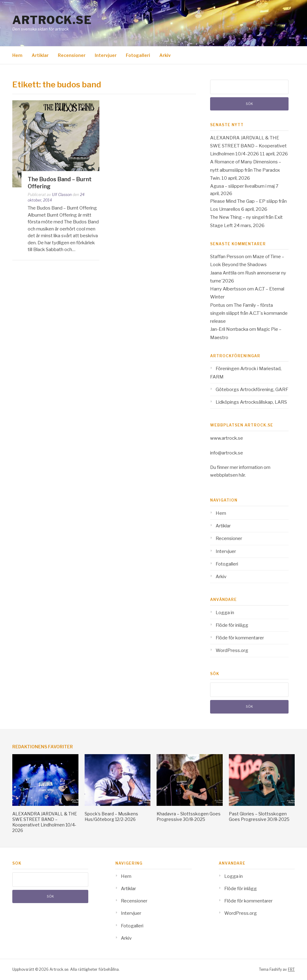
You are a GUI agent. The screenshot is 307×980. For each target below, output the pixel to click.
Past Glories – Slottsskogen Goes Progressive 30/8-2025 (259, 816)
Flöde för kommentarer (240, 638)
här (242, 475)
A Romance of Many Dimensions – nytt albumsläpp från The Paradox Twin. (246, 170)
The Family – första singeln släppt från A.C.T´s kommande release (249, 313)
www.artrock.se (227, 438)
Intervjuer (106, 55)
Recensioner (72, 55)
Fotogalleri (138, 55)
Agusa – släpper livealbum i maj (242, 186)
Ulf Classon (62, 195)
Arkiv (165, 55)
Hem (17, 55)
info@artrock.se (227, 453)
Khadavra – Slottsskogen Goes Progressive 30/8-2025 (189, 816)
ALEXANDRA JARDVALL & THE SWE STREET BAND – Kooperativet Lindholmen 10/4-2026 (248, 146)
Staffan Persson (227, 257)
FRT (291, 969)
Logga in (225, 613)
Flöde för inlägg (232, 625)
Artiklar (40, 55)
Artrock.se (52, 20)
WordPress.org (232, 650)
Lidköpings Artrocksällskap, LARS (251, 402)
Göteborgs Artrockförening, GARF (252, 390)
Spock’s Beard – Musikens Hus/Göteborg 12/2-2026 (111, 816)
